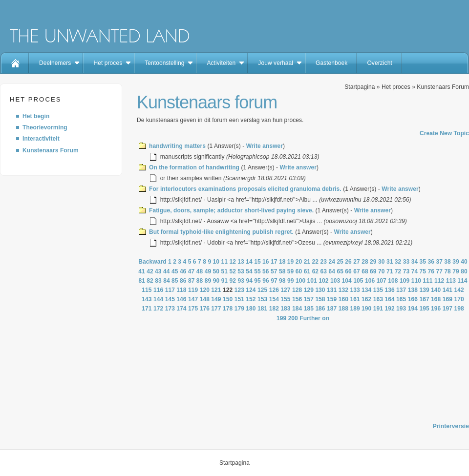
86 (183, 281)
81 (142, 281)
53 (241, 271)
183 (285, 309)
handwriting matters (177, 146)
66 (348, 271)
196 (436, 309)
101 (312, 281)
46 (183, 271)
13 (241, 262)
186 (320, 309)
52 (233, 271)
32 (398, 262)
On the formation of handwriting (194, 167)
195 (424, 309)
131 (332, 290)
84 (167, 281)
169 (448, 299)
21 (307, 262)
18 (282, 262)
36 (431, 262)
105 (358, 281)
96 (266, 281)
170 (459, 299)
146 (181, 299)
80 (464, 271)
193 (401, 309)
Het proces (108, 63)
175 (193, 309)
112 (439, 281)
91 (225, 281)
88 (200, 281)
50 (216, 271)
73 (406, 271)
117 (170, 290)
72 (398, 271)
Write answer (265, 146)
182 (274, 309)
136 (389, 290)
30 (382, 262)
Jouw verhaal (276, 63)
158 (320, 299)
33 (406, 262)
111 (427, 281)
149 (216, 299)
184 (297, 309)
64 (332, 271)
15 (257, 262)
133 (355, 290)
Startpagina (360, 87)
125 (262, 290)
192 (389, 309)
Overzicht (379, 63)
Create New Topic (444, 133)
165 (401, 299)
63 (324, 271)
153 (262, 299)
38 (448, 262)
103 (335, 281)
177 (216, 309)
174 (181, 309)
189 (355, 309)
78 (448, 271)
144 (158, 299)
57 (274, 271)
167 (424, 299)
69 (373, 271)
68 (365, 271)
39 (456, 262)
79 (456, 271)
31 (390, 262)
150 (228, 299)
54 (249, 271)
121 (216, 290)
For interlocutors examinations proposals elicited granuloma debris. (245, 189)
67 (357, 271)
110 (416, 281)
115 (147, 290)
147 (193, 299)
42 (150, 271)
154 (274, 299)
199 (281, 318)
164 (389, 299)
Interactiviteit (41, 139)
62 (316, 271)
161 (355, 299)
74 (415, 271)
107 (382, 281)
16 (266, 262)
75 (423, 271)
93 (241, 281)
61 (307, 271)
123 (239, 290)
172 (158, 309)
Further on (314, 318)
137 (401, 290)
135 (378, 290)
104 (347, 281)
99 (291, 281)
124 (251, 290)
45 (175, 271)
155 (285, 299)
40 (464, 262)
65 (340, 271)
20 (299, 262)
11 (224, 262)
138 (413, 290)
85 (175, 281)
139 (424, 290)
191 (378, 309)
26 (348, 262)
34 (415, 262)
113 (451, 281)
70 (382, 271)
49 (208, 271)
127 (285, 290)
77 (439, 271)
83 (158, 281)
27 (357, 262)
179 (239, 309)
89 (208, 281)
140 (436, 290)
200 (293, 318)
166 (413, 299)
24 (332, 262)
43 (158, 271)
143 (147, 299)
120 (205, 290)
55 (257, 271)
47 (192, 271)
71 (390, 271)
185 (309, 309)
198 (459, 309)
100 (300, 281)
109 (405, 281)
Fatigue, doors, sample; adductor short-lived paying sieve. (231, 210)
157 (309, 299)
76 (431, 271)
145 (170, 299)
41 (142, 271)
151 (239, 299)
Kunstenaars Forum (51, 150)
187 (332, 309)
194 (413, 309)
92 (233, 281)
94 (249, 281)
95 (257, 281)
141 (448, 290)
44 (167, 271)
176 (205, 309)
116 (158, 290)
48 (200, 271)
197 (448, 309)
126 (274, 290)
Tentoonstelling (164, 63)
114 (462, 281)
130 (320, 290)
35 (423, 262)
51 (224, 271)
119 (193, 290)
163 (378, 299)
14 (249, 262)
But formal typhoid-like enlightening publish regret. (221, 232)
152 (251, 299)
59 (291, 271)
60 (299, 271)
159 (332, 299)
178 (228, 309)
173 (170, 309)
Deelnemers (55, 63)
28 (365, 262)
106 (370, 281)
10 (216, 262)
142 (459, 290)
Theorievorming (45, 127)
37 (439, 262)
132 (343, 290)
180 (251, 309)
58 (282, 271)
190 (366, 309)
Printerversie (451, 426)
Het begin (36, 116)
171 (147, 309)
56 (266, 271)
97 (274, 281)
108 (393, 281)
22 (316, 262)
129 (309, 290)
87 (192, 281)
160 (343, 299)
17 (274, 262)
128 (297, 290)
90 (216, 281)
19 (291, 262)
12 (233, 262)
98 (282, 281)
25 (340, 262)
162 (366, 299)
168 (436, 299)
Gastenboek (331, 63)
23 (324, 262)
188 (343, 309)
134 (366, 290)
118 (181, 290)
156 (297, 299)
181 (262, 309)
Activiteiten (221, 63)
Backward (152, 262)
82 (150, 281)
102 (323, 281)
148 (205, 299)
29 (373, 262)
